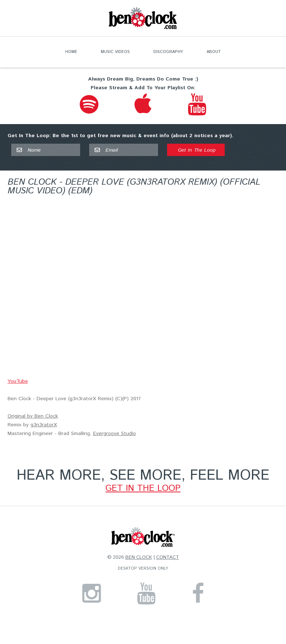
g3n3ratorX (44, 425)
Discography (168, 52)
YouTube (18, 381)
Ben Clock (139, 557)
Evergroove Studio (115, 434)
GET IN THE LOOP (143, 488)
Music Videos (115, 52)
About (214, 52)
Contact (168, 557)
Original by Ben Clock (33, 416)
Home (71, 52)
